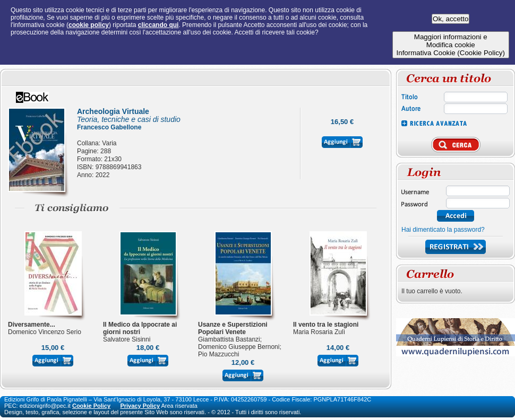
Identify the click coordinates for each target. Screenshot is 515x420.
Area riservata (179, 406)
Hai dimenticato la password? (443, 230)
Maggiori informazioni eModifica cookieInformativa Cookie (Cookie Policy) (451, 45)
